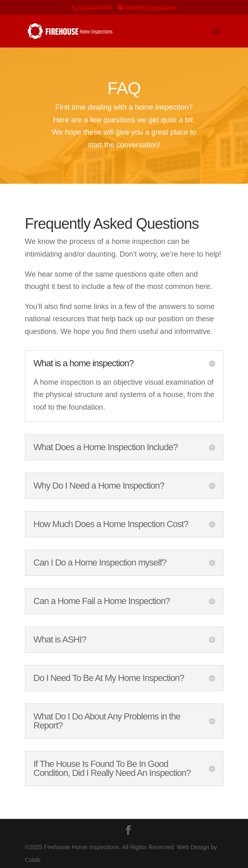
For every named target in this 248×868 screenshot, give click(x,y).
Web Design (193, 847)
